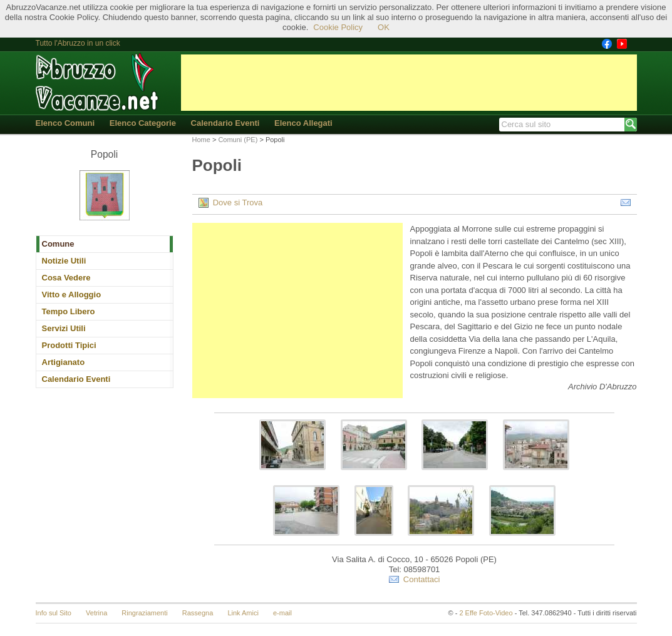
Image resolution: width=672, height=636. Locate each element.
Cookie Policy (338, 27)
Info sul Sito (54, 613)
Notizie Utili (64, 261)
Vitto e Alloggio (72, 295)
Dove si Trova (231, 203)
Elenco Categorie (143, 123)
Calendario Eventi (225, 123)
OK (384, 27)
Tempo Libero (69, 311)
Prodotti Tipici (69, 345)
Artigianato (64, 362)
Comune (58, 244)
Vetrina (96, 613)
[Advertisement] (409, 83)
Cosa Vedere (66, 278)
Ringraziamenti (144, 613)
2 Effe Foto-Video (486, 613)
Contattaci (415, 580)
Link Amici (243, 613)
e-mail (282, 613)
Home (201, 140)
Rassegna (198, 613)
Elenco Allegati (303, 123)
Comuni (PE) (238, 140)
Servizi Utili (64, 328)
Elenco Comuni (65, 123)
